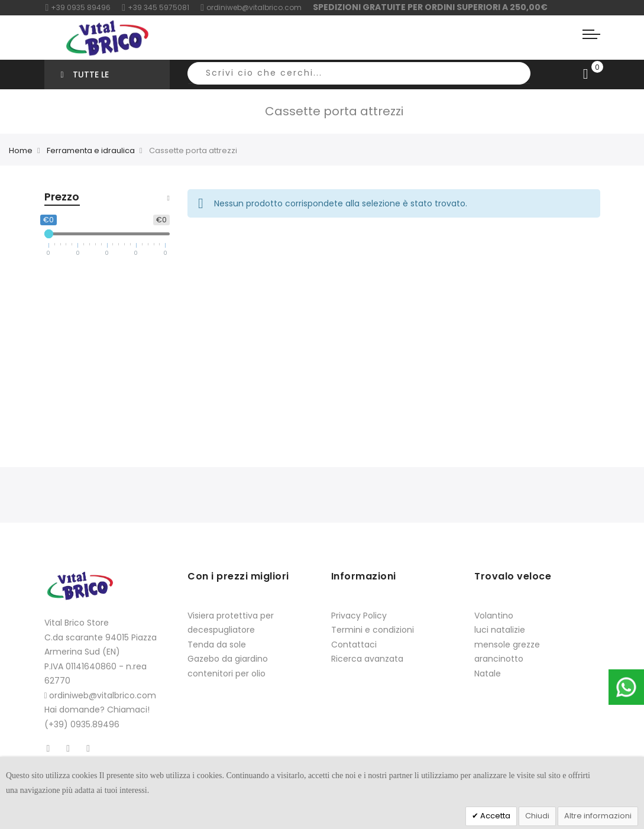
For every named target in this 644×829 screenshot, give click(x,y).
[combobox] (359, 73)
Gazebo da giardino (228, 659)
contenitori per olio (226, 673)
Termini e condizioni (373, 630)
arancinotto (499, 659)
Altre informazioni (598, 816)
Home (21, 150)
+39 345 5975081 (156, 7)
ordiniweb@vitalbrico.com (251, 7)
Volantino (494, 616)
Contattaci (354, 645)
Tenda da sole (217, 645)
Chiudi (537, 816)
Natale (488, 673)
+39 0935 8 (69, 7)
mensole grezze (507, 645)
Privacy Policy (359, 616)
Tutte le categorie (85, 79)
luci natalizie (500, 630)
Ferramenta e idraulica (91, 150)
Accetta (494, 816)
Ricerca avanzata (367, 659)
